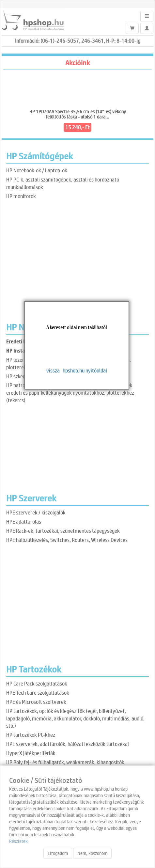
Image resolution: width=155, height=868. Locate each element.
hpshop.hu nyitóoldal (85, 370)
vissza (53, 370)
